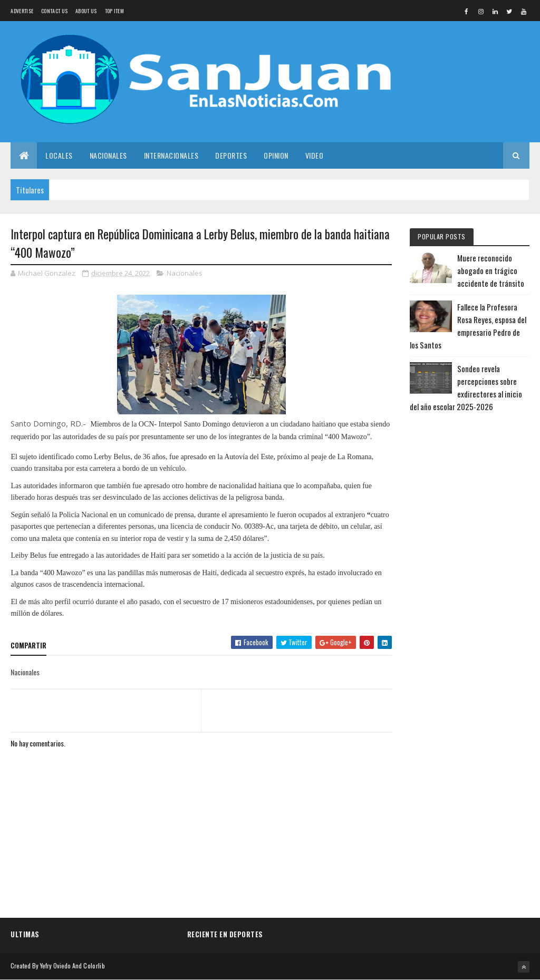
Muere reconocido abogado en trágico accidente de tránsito (491, 270)
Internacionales (171, 155)
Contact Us (54, 11)
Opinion (276, 155)
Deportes (231, 155)
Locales (59, 155)
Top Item (114, 11)
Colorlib (94, 966)
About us (86, 11)
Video (315, 155)
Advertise (22, 11)
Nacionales (108, 155)
